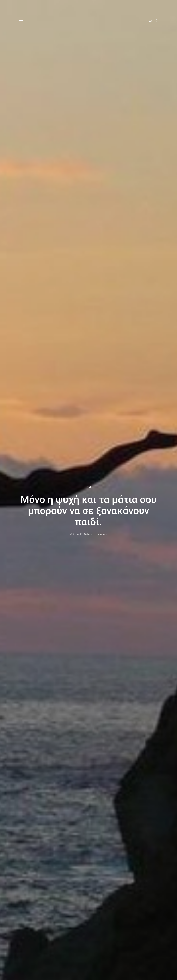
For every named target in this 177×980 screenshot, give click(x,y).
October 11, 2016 (80, 534)
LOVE (88, 487)
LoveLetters (100, 534)
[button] (157, 21)
